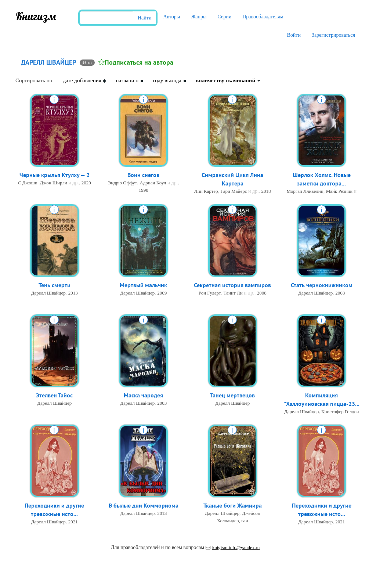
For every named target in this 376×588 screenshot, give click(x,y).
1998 (144, 190)
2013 (73, 293)
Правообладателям (263, 17)
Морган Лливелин (305, 191)
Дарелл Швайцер (48, 293)
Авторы (171, 17)
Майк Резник (339, 191)
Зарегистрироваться (333, 35)
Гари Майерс (234, 191)
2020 (86, 183)
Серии (224, 17)
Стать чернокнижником (322, 285)
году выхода (170, 80)
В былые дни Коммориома (144, 505)
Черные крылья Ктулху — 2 (55, 175)
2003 (162, 403)
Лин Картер (206, 191)
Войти (294, 35)
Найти (144, 18)
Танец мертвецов (232, 395)
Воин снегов (143, 175)
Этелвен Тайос (54, 395)
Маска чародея (143, 395)
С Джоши (28, 183)
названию (130, 80)
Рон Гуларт (210, 293)
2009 (162, 293)
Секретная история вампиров (232, 285)
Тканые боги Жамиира (233, 505)
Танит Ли (233, 293)
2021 (73, 522)
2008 (262, 293)
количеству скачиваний (228, 80)
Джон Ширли (54, 183)
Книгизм (36, 16)
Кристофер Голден (340, 412)
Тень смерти (55, 285)
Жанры (199, 17)
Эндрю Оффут (123, 183)
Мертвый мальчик (143, 285)
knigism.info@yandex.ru (233, 547)
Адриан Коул (153, 183)
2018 (266, 191)
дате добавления (85, 80)
